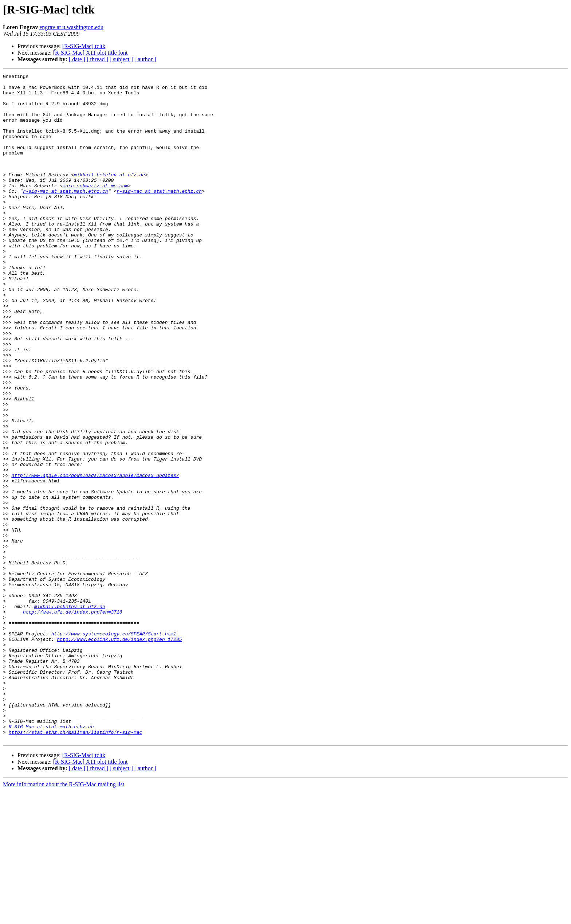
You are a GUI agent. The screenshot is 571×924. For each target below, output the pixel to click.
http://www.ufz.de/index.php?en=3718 (73, 720)
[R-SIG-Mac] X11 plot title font (90, 53)
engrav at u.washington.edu (71, 27)
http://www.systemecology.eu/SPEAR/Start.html (114, 746)
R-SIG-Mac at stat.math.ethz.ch (51, 858)
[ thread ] (97, 59)
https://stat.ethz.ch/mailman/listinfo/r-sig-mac (76, 864)
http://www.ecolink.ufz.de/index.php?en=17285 (119, 753)
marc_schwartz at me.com (95, 208)
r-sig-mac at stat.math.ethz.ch (66, 215)
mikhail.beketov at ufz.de (109, 195)
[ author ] (145, 59)
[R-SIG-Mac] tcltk (84, 46)
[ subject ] (121, 59)
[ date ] (77, 59)
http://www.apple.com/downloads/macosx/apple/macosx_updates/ (95, 556)
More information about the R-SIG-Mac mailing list (64, 918)
